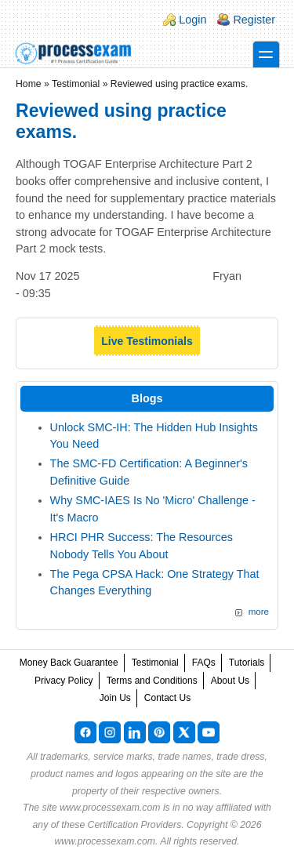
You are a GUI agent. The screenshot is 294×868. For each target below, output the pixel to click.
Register (254, 20)
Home (29, 84)
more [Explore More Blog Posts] (259, 612)
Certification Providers (135, 825)
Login (192, 20)
